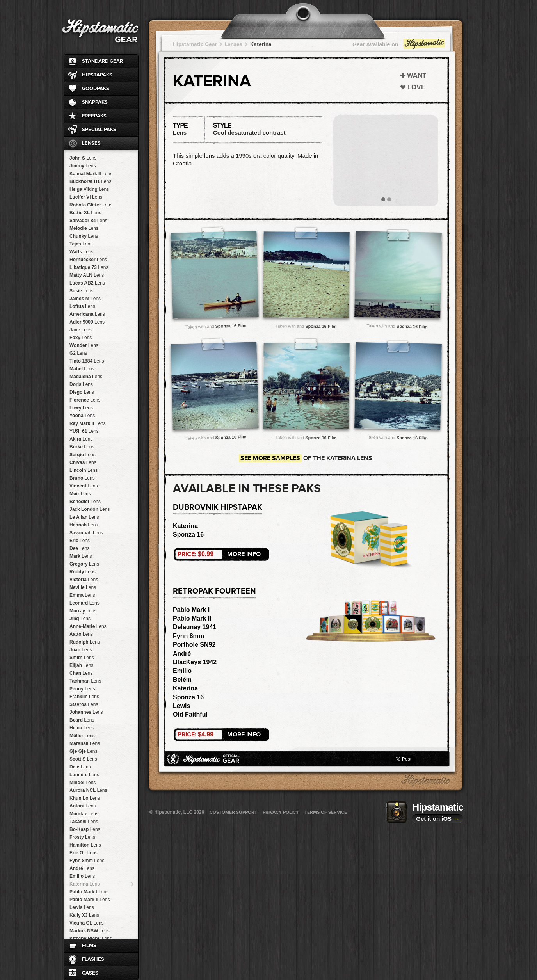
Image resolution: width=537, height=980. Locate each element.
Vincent (84, 486)
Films (89, 946)
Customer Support (233, 812)
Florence (85, 400)
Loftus (82, 306)
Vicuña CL (87, 923)
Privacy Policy (281, 812)
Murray (83, 611)
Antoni (83, 806)
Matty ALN (87, 275)
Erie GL (84, 853)
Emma (82, 595)
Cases (90, 973)
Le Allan (84, 517)
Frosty (82, 837)
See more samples (270, 458)
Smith (82, 658)
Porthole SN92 (194, 645)
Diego (82, 392)
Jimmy (83, 166)
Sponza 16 (188, 534)
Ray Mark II (88, 423)
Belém (182, 680)
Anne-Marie (88, 626)
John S (83, 158)
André (82, 868)
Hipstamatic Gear (195, 44)
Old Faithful (190, 714)
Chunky (84, 236)
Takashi (84, 822)
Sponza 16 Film (231, 326)
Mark (81, 556)
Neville (83, 587)
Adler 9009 (87, 322)
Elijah (81, 665)
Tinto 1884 (87, 361)
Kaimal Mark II (91, 174)
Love (416, 87)
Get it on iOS (437, 819)
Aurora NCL (88, 790)
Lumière (84, 775)
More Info (219, 554)
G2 (78, 353)
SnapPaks (95, 102)
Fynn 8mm (87, 861)
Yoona (82, 416)
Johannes (86, 712)
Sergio (83, 455)
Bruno (82, 478)
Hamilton (85, 845)
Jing (80, 619)
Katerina (84, 884)
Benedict (85, 502)
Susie (81, 291)
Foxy (81, 338)
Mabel (82, 369)
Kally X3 (84, 915)
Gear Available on (399, 46)
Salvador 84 (88, 221)
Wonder (84, 345)
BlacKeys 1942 (195, 662)
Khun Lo (85, 798)
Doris (81, 384)
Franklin (84, 697)
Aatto (81, 634)
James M (85, 299)
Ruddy (83, 572)
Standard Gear (102, 61)
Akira (81, 439)
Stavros (84, 704)
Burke (82, 447)
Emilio (82, 876)
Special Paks (99, 130)
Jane (81, 330)
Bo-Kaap (85, 829)
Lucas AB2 (87, 283)
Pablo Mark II (90, 900)
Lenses (91, 143)
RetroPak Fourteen (214, 591)
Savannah (86, 533)
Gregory (84, 564)
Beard (82, 720)
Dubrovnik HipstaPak (218, 507)
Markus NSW (90, 931)
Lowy (81, 408)
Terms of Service (326, 812)
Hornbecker (88, 260)
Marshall (85, 743)
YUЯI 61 (84, 431)
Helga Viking (89, 189)
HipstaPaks (97, 75)
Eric (80, 541)
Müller (82, 736)
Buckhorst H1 (90, 181)
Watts (82, 252)
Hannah (84, 525)
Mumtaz (84, 814)
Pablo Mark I (89, 892)
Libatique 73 (89, 267)
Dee (79, 548)
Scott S (83, 759)
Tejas (81, 244)
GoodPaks (96, 89)
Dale (80, 767)
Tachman (85, 681)
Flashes (93, 959)
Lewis (82, 907)
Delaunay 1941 (195, 627)
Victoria (84, 580)
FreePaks (94, 116)
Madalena (86, 377)
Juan (81, 650)
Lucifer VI (86, 197)
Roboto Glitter (91, 205)
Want (417, 76)
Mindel (83, 783)
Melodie (84, 228)
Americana (87, 314)
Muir (80, 494)
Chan (81, 673)
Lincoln (84, 470)
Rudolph (85, 642)
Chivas (83, 462)
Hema (82, 728)
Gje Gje (83, 751)
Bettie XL (85, 213)
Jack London (90, 509)
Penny (82, 689)
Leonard (84, 603)
